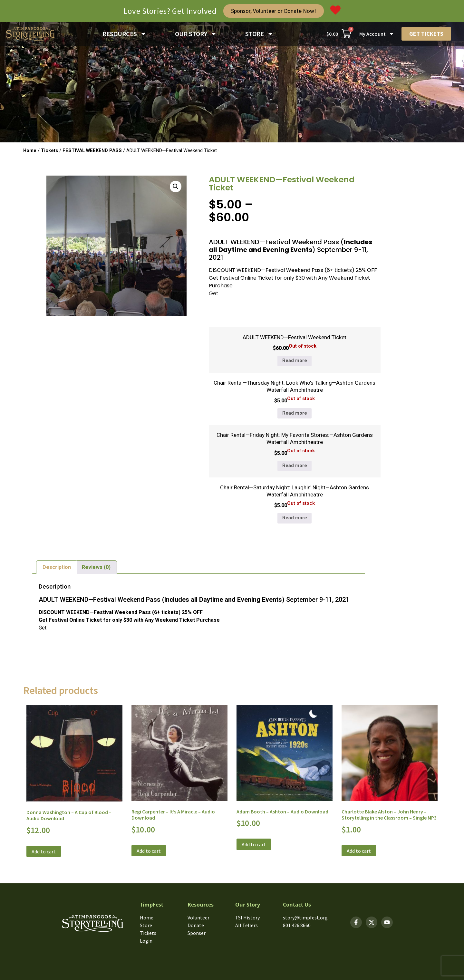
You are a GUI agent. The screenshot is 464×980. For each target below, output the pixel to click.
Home (30, 150)
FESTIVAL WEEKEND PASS (92, 150)
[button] (176, 187)
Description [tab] (57, 567)
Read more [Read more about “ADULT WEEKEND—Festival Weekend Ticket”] (295, 361)
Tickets (49, 150)
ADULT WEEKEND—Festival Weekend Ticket (295, 337)
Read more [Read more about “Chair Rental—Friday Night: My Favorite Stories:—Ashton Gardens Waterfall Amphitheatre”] (295, 466)
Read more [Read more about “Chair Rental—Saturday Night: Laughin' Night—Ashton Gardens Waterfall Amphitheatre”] (295, 518)
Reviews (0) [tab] (96, 567)
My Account (377, 34)
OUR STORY (196, 34)
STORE (259, 34)
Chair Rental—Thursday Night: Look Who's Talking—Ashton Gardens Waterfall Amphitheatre (295, 386)
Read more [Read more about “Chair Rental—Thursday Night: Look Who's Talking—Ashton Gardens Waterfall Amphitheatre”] (295, 413)
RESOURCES (125, 34)
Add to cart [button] (44, 851)
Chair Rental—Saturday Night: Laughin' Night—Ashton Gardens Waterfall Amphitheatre (295, 491)
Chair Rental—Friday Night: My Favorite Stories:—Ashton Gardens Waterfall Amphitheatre (295, 438)
